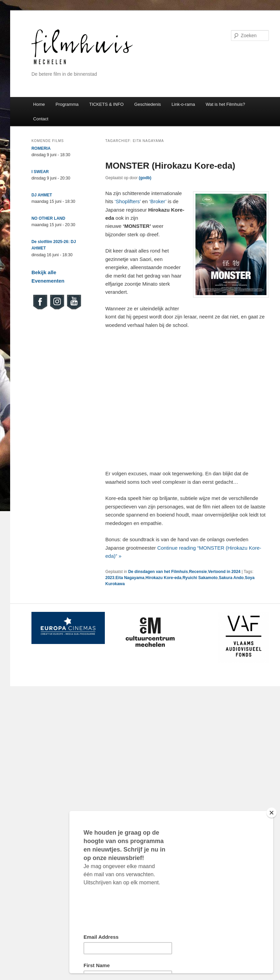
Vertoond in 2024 (224, 572)
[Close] (272, 813)
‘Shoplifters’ (128, 201)
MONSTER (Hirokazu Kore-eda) (170, 166)
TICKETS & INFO (107, 104)
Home (39, 104)
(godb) (145, 178)
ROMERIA (41, 148)
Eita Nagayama (130, 578)
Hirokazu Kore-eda (163, 578)
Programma (67, 104)
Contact (41, 119)
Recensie (198, 572)
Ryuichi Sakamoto (200, 578)
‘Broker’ (158, 201)
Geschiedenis (148, 104)
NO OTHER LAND (48, 218)
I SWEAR (40, 172)
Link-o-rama (183, 104)
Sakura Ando (231, 578)
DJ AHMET (42, 195)
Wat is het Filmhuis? (225, 104)
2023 (110, 578)
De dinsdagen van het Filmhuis (158, 572)
